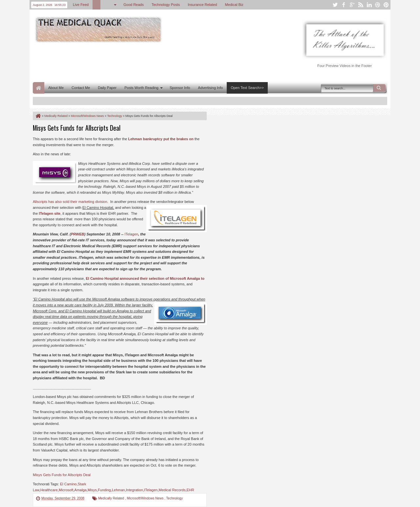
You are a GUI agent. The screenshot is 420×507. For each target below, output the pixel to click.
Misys (92, 490)
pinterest (386, 5)
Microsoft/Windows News (145, 498)
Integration (135, 490)
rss (361, 5)
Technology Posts (166, 5)
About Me (56, 88)
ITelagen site (50, 213)
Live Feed (81, 5)
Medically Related (112, 498)
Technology (174, 498)
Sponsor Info (180, 88)
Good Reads (134, 5)
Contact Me (81, 88)
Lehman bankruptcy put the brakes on (161, 139)
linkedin (369, 5)
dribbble (378, 5)
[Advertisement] (152, 62)
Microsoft (66, 490)
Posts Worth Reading (141, 88)
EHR (190, 490)
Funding (104, 490)
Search (379, 88)
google (352, 5)
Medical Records (172, 490)
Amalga (81, 490)
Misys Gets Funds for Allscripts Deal (77, 128)
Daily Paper (107, 88)
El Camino (68, 484)
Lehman (118, 490)
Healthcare (49, 490)
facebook (344, 5)
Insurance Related (202, 5)
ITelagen (132, 234)
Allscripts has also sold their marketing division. (71, 202)
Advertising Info (210, 88)
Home (39, 88)
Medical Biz (234, 5)
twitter (335, 5)
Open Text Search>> (247, 88)
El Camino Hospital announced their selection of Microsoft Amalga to (145, 278)
